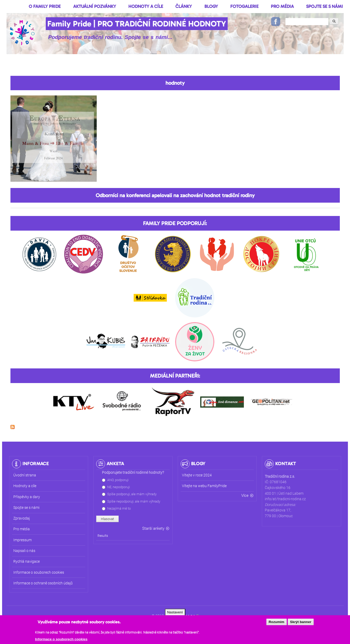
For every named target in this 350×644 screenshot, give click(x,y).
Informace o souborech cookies (61, 640)
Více (245, 495)
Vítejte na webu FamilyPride (204, 486)
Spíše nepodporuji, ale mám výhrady (134, 501)
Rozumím (277, 623)
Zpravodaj (22, 518)
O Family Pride (45, 6)
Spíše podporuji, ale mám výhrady (132, 494)
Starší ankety (153, 528)
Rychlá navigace (27, 562)
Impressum (22, 540)
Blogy (211, 6)
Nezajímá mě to (119, 508)
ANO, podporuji (118, 480)
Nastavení (175, 614)
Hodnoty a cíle (146, 6)
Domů (14, 6)
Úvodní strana (25, 475)
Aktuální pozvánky (95, 6)
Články (184, 6)
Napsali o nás (24, 551)
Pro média (282, 6)
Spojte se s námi (325, 6)
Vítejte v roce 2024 (197, 475)
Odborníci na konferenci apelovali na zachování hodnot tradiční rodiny (175, 195)
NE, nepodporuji (119, 487)
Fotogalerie (244, 6)
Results (103, 536)
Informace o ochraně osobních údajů (43, 583)
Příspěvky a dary (27, 497)
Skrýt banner (301, 623)
